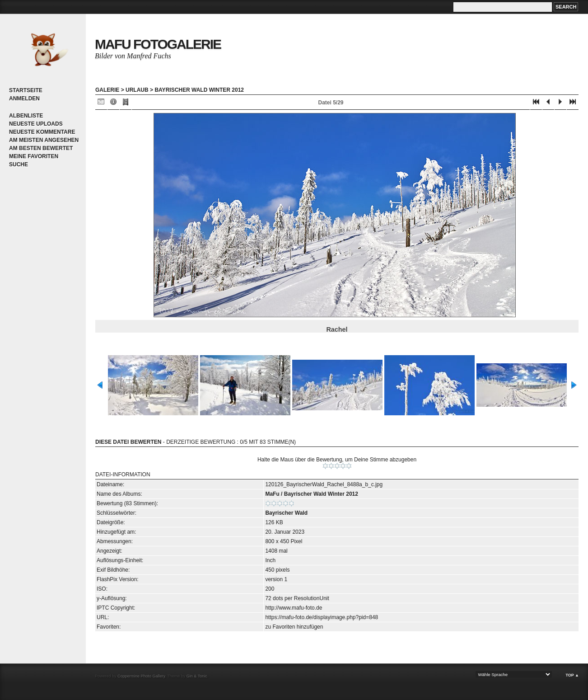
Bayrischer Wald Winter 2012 (199, 90)
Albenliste (26, 116)
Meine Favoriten (34, 156)
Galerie (107, 90)
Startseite (26, 90)
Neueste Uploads (36, 124)
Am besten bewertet (41, 148)
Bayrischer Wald (286, 513)
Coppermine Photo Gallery (141, 676)
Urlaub (137, 90)
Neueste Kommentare (42, 132)
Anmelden (24, 99)
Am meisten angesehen (44, 140)
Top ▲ (572, 675)
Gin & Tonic (197, 676)
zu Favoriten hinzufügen (294, 627)
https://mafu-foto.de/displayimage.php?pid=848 (322, 617)
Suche (19, 164)
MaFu (272, 494)
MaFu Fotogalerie (158, 44)
